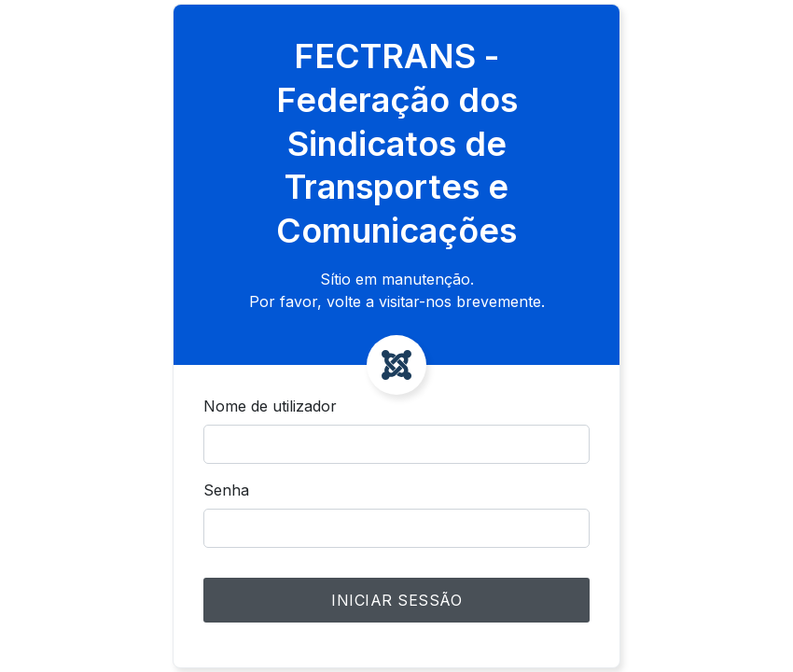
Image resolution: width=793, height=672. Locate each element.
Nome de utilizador (270, 406)
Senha (226, 490)
